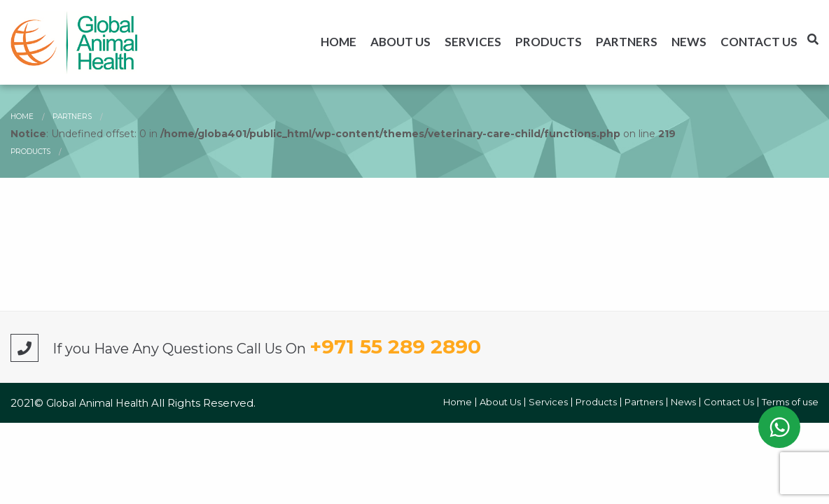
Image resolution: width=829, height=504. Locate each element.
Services (473, 42)
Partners (627, 42)
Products (549, 42)
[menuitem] (339, 42)
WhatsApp (779, 427)
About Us (400, 42)
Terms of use (790, 402)
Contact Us (759, 42)
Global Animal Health (99, 403)
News (689, 42)
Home (339, 42)
